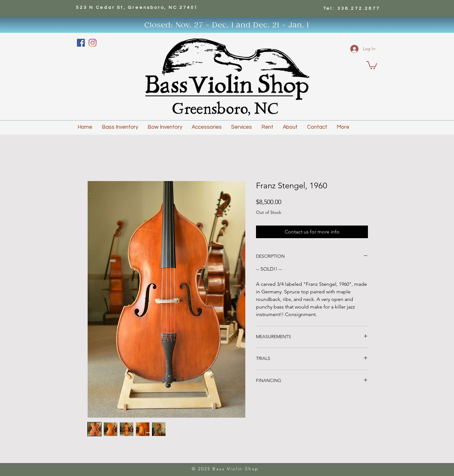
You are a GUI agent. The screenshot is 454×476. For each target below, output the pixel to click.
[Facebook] (81, 43)
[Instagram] (93, 43)
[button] (372, 65)
